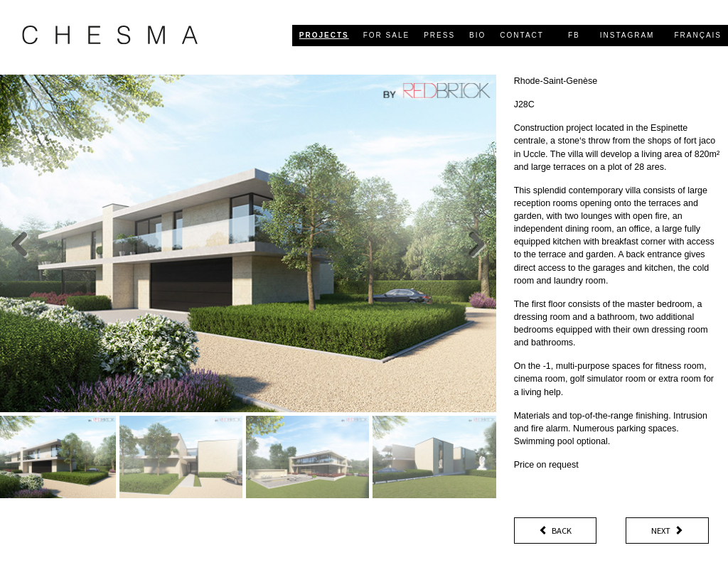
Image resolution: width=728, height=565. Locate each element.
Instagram (627, 35)
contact (522, 35)
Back (555, 531)
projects (324, 35)
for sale (386, 35)
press (439, 35)
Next (667, 531)
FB (574, 35)
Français (698, 35)
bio (477, 35)
